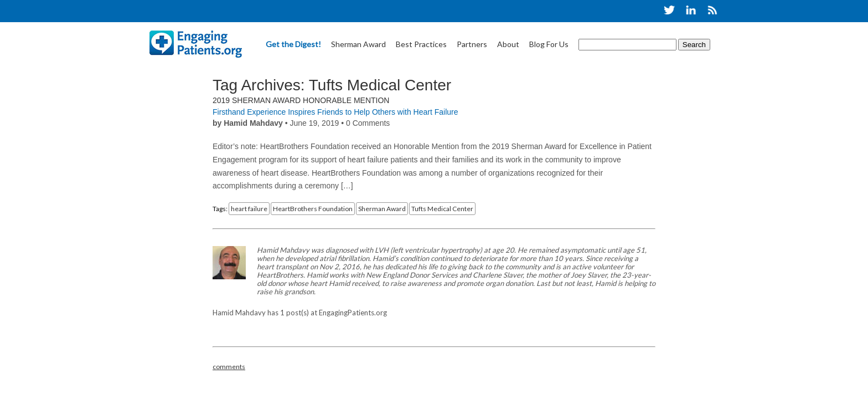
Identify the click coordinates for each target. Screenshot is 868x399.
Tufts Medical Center (442, 209)
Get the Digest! (293, 44)
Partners (472, 44)
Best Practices (421, 44)
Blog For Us (549, 44)
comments (229, 367)
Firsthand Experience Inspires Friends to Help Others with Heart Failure (335, 112)
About (508, 44)
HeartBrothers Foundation (313, 209)
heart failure (249, 209)
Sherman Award (358, 44)
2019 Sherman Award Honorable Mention (301, 100)
